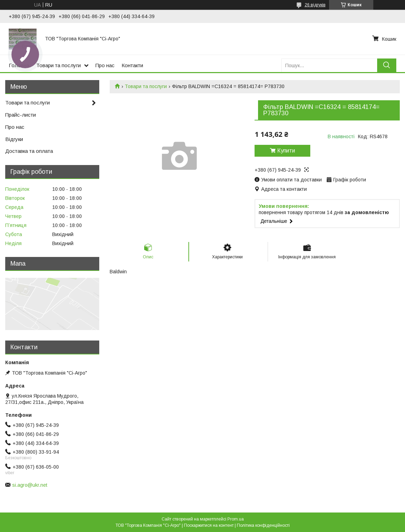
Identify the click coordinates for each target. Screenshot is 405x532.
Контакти (132, 65)
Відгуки (14, 139)
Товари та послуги (59, 65)
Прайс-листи (21, 115)
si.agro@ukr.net (30, 485)
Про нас (105, 65)
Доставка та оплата (29, 151)
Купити (286, 151)
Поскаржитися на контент (209, 525)
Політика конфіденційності (263, 525)
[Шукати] (387, 65)
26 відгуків (315, 5)
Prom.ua (236, 519)
